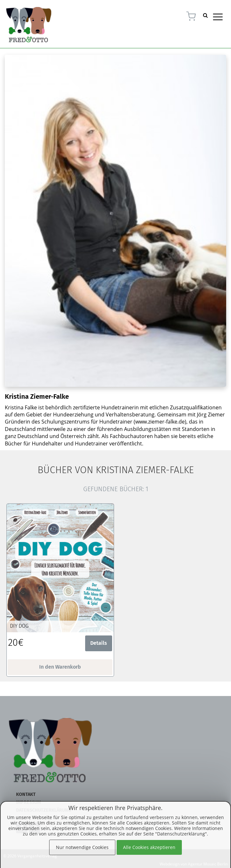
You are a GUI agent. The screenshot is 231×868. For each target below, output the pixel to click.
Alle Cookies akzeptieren (149, 847)
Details (99, 643)
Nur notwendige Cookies (82, 847)
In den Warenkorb (60, 667)
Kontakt (26, 794)
